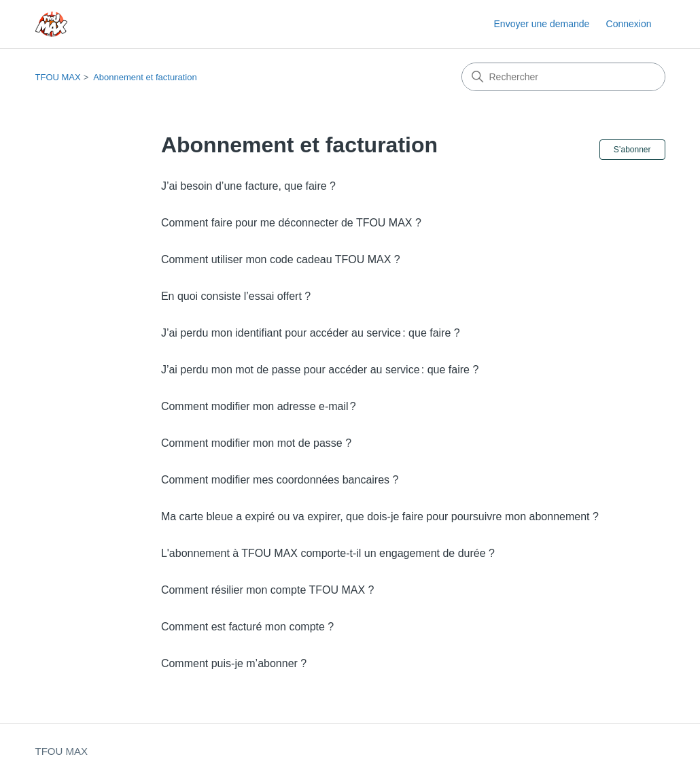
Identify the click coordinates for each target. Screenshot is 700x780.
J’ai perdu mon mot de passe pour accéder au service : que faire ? (320, 370)
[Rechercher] (563, 77)
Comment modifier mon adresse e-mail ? (259, 406)
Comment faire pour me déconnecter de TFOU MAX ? (291, 223)
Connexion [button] (629, 24)
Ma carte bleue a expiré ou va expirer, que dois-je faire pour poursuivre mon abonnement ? (380, 516)
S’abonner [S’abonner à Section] (632, 150)
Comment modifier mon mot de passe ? (256, 443)
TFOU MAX (58, 77)
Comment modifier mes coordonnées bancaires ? (280, 480)
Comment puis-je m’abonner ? (234, 663)
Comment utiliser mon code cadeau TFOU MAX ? (281, 259)
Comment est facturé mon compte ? (247, 627)
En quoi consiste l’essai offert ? (236, 296)
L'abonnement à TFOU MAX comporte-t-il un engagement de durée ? (328, 553)
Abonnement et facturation (145, 77)
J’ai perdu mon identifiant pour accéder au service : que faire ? (311, 333)
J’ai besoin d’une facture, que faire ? (248, 186)
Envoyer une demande (542, 24)
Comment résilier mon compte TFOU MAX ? (268, 590)
